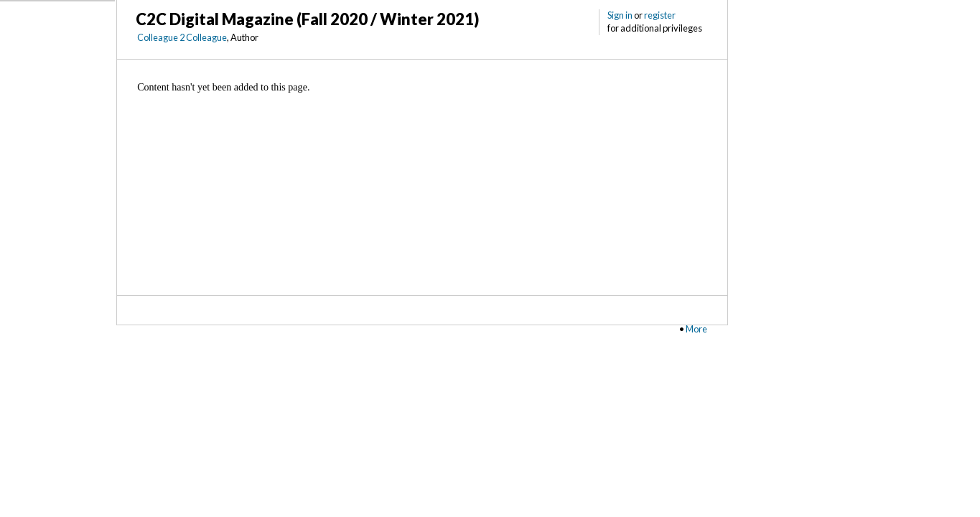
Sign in (620, 15)
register (660, 15)
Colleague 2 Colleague (182, 37)
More (696, 329)
